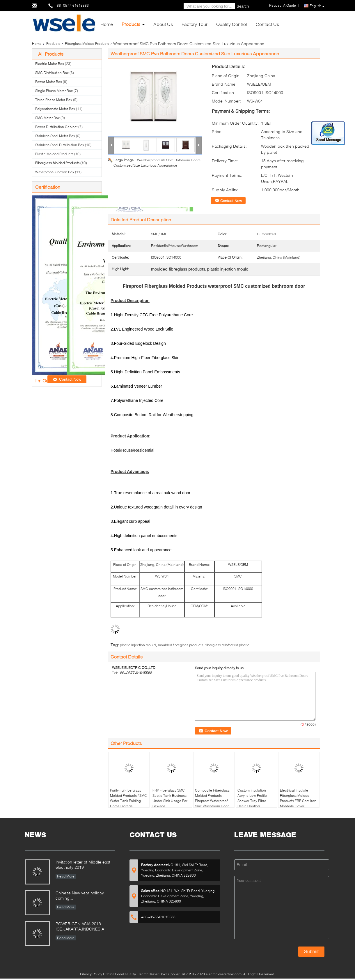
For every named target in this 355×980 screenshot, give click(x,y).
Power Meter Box (49, 82)
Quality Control (232, 24)
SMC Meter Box (47, 118)
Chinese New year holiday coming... (80, 895)
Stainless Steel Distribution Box (60, 145)
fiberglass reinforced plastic (227, 645)
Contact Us (267, 24)
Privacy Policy (91, 974)
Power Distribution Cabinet (56, 127)
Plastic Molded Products (54, 154)
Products (131, 24)
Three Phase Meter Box (54, 100)
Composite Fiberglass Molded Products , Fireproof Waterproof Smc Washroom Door (212, 798)
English (317, 6)
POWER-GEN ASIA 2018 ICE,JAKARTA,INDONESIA (80, 926)
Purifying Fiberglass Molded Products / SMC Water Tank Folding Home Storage (128, 798)
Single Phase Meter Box (54, 91)
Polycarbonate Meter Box (55, 109)
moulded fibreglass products (181, 645)
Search (243, 6)
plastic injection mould (138, 645)
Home (107, 24)
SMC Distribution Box (52, 73)
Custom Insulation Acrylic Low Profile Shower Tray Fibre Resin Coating (252, 798)
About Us (163, 24)
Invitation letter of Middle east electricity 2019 (83, 865)
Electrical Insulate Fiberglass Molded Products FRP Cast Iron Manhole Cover (298, 798)
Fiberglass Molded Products (87, 44)
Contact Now (231, 201)
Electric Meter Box (50, 64)
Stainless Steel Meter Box (55, 136)
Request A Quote (283, 5)
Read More (66, 876)
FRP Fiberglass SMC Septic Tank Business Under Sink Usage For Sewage (170, 798)
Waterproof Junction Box (55, 172)
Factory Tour (195, 24)
